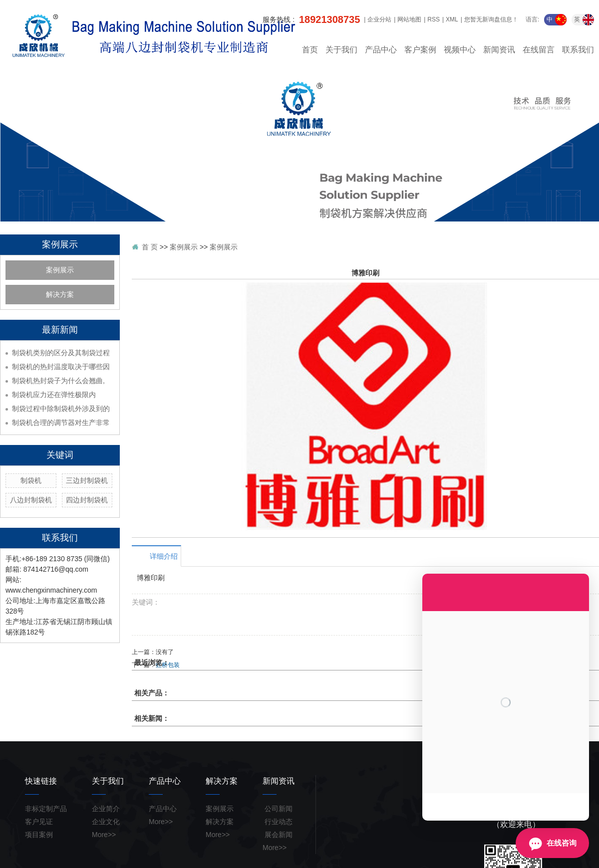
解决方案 (60, 295)
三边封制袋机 (87, 480)
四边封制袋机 (87, 500)
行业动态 (278, 822)
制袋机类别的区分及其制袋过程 (61, 353)
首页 (310, 50)
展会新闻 (278, 835)
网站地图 (409, 19)
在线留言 (539, 50)
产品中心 (381, 50)
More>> (104, 835)
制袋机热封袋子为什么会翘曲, (58, 381)
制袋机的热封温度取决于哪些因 (61, 367)
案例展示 (60, 270)
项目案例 (39, 835)
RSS (434, 19)
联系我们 (578, 50)
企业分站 (379, 19)
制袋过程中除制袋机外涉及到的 (61, 409)
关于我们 (341, 50)
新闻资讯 (499, 50)
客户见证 (39, 822)
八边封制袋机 (31, 500)
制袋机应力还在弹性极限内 (54, 395)
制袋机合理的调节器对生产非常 (61, 423)
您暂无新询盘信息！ (491, 19)
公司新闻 (278, 809)
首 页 (150, 247)
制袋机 (31, 480)
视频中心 (460, 50)
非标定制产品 (46, 809)
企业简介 (106, 809)
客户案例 (420, 50)
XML (452, 19)
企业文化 (106, 822)
